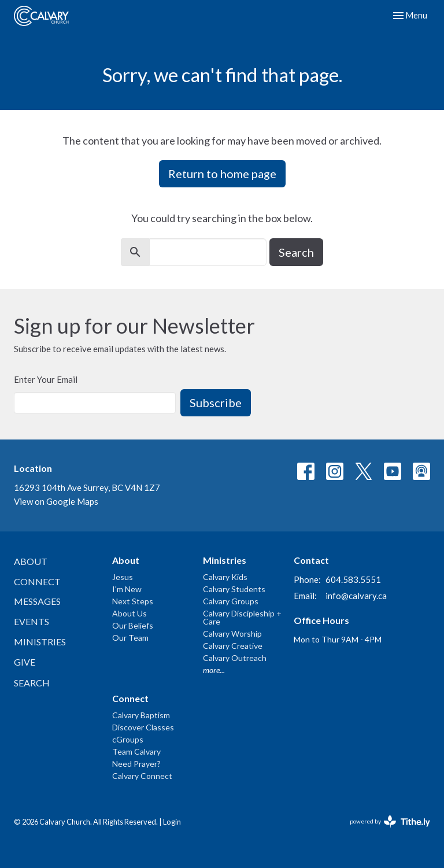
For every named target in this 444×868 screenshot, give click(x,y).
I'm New (127, 589)
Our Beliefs (133, 625)
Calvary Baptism (141, 715)
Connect (37, 581)
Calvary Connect (142, 776)
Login (172, 822)
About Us (129, 613)
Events (32, 621)
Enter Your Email (46, 379)
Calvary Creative (233, 646)
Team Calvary (136, 751)
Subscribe (216, 402)
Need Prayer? (136, 764)
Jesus (123, 577)
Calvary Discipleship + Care (242, 617)
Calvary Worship (232, 634)
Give (25, 662)
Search (296, 252)
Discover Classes (143, 727)
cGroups (128, 739)
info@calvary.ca (356, 596)
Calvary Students (234, 589)
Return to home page (222, 173)
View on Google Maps (56, 501)
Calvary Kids (225, 577)
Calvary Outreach (235, 658)
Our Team (130, 638)
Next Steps (133, 601)
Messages (37, 601)
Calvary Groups (231, 601)
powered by (390, 821)
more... (214, 670)
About (31, 561)
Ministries (40, 642)
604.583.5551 (353, 579)
